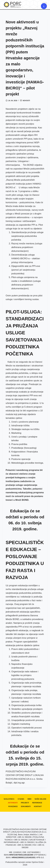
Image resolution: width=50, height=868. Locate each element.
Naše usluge (40, 799)
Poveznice (13, 806)
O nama (21, 799)
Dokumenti (26, 806)
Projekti (25, 803)
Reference (37, 803)
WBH (29, 799)
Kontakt (38, 806)
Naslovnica (9, 799)
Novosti (26, 101)
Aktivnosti (13, 803)
